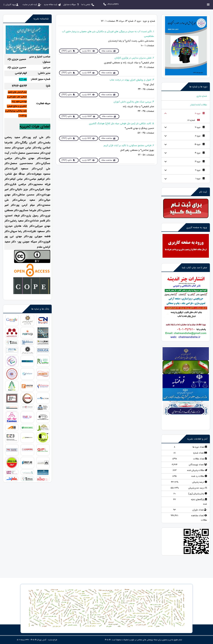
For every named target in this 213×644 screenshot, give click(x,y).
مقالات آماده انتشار (198, 105)
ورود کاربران (11, 5)
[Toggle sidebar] (208, 5)
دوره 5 (199, 146)
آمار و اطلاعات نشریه (197, 442)
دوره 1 (200, 181)
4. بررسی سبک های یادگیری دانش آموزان (134, 102)
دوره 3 (200, 164)
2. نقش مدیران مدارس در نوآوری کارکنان (134, 58)
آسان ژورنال (42, 640)
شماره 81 (193, 121)
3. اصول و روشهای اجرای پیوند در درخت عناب (132, 80)
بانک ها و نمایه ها (40, 309)
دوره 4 (200, 155)
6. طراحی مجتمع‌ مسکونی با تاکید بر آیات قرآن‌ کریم (129, 146)
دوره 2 (200, 173)
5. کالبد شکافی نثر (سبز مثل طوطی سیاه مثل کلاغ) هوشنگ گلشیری (121, 124)
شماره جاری (201, 96)
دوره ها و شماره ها (198, 87)
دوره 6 (200, 137)
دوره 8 (200, 114)
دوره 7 (200, 129)
